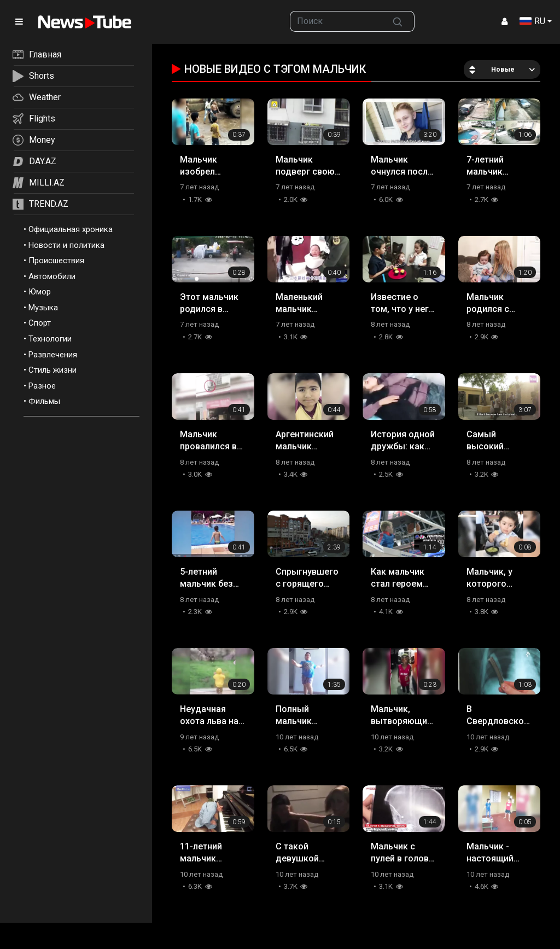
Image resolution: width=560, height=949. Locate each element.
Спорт (40, 323)
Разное (42, 386)
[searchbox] (336, 21)
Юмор (40, 292)
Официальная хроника (71, 229)
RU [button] (532, 21)
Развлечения (53, 355)
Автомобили (52, 276)
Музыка (43, 308)
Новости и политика (66, 245)
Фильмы (44, 401)
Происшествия (56, 261)
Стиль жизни (52, 370)
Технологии (50, 339)
